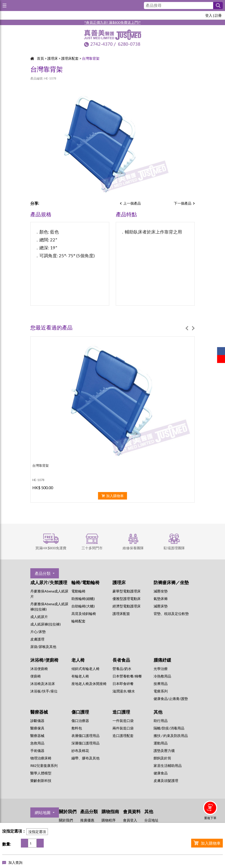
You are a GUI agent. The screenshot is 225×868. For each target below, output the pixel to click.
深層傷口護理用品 (85, 743)
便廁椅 (36, 676)
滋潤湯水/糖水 (124, 691)
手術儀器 (37, 750)
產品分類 (43, 573)
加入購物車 (211, 843)
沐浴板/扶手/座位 (44, 691)
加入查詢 (15, 862)
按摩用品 (161, 684)
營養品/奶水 (122, 669)
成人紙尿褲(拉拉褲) (45, 624)
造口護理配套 (123, 736)
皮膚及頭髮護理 (166, 780)
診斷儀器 (37, 721)
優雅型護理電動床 (127, 599)
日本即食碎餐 (123, 684)
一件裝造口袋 (123, 721)
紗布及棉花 (80, 750)
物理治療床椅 (41, 758)
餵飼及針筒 (162, 758)
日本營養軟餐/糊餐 (127, 676)
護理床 (53, 58)
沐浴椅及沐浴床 (43, 684)
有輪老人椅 (80, 676)
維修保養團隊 (133, 548)
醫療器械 (39, 712)
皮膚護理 (37, 639)
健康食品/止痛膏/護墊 (171, 699)
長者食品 (121, 660)
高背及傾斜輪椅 (84, 614)
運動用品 (161, 743)
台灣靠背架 (91, 58)
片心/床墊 (38, 632)
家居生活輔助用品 (168, 765)
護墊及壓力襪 (164, 750)
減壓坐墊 (161, 591)
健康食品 (161, 773)
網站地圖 (43, 812)
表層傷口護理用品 (85, 736)
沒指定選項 (37, 832)
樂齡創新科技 (41, 780)
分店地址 (151, 820)
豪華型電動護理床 (127, 591)
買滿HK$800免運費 (51, 548)
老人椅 (78, 660)
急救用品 (37, 743)
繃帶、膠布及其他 (85, 758)
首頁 (40, 58)
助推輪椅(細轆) (83, 599)
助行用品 (161, 721)
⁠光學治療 (161, 669)
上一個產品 (132, 203)
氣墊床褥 (161, 599)
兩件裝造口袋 (123, 728)
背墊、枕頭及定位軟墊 (171, 614)
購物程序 (109, 820)
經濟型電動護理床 (127, 606)
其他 (158, 712)
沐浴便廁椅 (39, 669)
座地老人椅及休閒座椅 (89, 684)
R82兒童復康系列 (44, 765)
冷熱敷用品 (162, 676)
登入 (209, 15)
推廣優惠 (87, 820)
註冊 (218, 15)
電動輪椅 (78, 591)
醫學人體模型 (41, 773)
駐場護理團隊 (174, 548)
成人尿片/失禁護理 (49, 582)
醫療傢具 (37, 728)
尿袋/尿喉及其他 (43, 647)
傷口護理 (80, 712)
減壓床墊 (161, 606)
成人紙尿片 (39, 617)
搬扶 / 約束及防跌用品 (171, 736)
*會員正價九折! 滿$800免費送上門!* (112, 22)
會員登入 (130, 820)
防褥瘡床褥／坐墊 (171, 582)
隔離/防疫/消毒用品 (169, 728)
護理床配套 (70, 58)
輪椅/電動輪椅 (85, 582)
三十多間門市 (92, 548)
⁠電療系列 (161, 691)
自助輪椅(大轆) (83, 606)
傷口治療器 (80, 721)
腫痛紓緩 (162, 660)
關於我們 (66, 820)
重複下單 (210, 818)
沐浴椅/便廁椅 (44, 660)
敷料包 (77, 728)
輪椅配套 (78, 621)
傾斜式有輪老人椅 (85, 669)
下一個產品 (183, 203)
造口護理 (121, 712)
